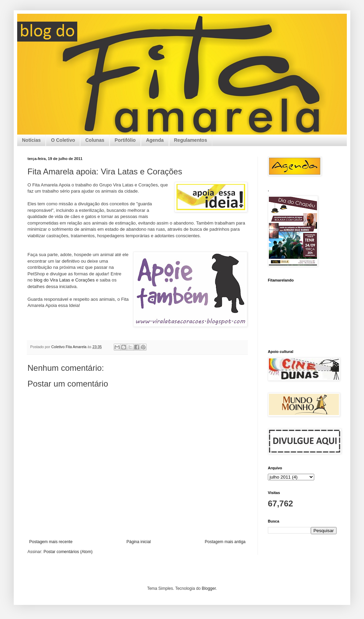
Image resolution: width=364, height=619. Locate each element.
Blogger (209, 588)
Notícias (31, 140)
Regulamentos (191, 140)
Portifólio (125, 140)
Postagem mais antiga (225, 542)
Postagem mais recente (51, 542)
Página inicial (139, 542)
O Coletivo (63, 140)
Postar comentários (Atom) (68, 552)
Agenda (155, 140)
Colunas (95, 140)
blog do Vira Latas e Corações (64, 280)
